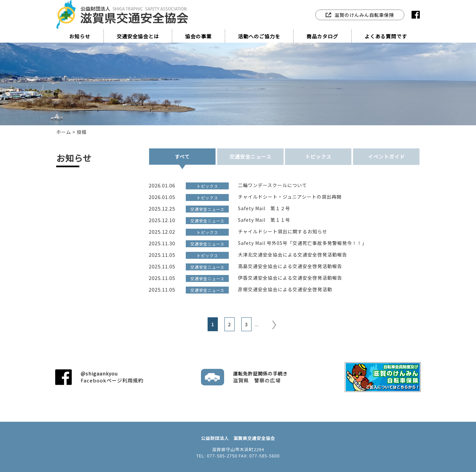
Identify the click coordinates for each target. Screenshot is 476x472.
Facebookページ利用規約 (112, 377)
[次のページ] (265, 324)
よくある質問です (386, 36)
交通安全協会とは (138, 36)
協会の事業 (198, 36)
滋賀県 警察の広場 (260, 377)
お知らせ (80, 36)
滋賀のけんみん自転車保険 (360, 15)
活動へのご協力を (259, 36)
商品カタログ (322, 36)
